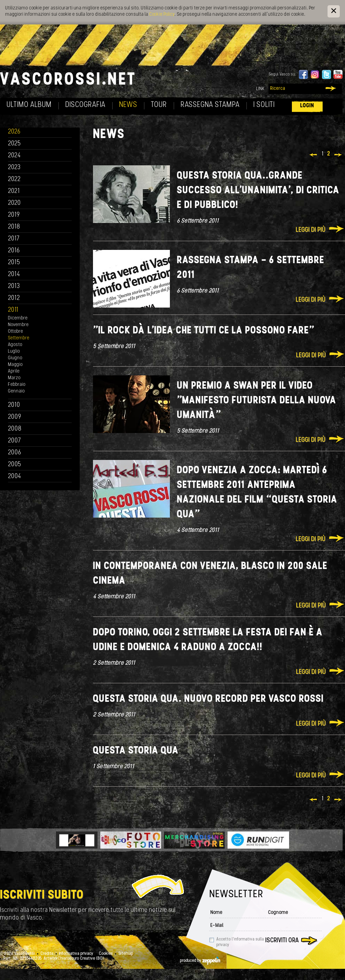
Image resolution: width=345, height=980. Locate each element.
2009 (15, 417)
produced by (200, 961)
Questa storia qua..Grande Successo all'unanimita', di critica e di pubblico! (258, 191)
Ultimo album (29, 105)
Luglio (14, 351)
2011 (13, 310)
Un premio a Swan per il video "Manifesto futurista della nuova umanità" (257, 401)
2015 (14, 263)
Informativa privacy (76, 954)
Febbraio (17, 385)
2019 (14, 215)
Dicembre (18, 318)
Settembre (19, 338)
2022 (15, 179)
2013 (14, 286)
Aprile (14, 371)
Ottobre (16, 332)
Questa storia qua (136, 751)
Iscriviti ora (282, 941)
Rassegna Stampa (210, 105)
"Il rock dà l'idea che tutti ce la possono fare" (204, 331)
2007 (15, 441)
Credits (47, 954)
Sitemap (126, 954)
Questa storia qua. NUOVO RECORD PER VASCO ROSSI (208, 699)
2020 (15, 203)
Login (307, 106)
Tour (159, 105)
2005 (15, 465)
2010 (14, 405)
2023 (14, 168)
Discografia (85, 105)
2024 (15, 156)
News (128, 105)
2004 (15, 477)
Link (260, 89)
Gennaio (16, 391)
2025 (15, 144)
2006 (15, 453)
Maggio (15, 365)
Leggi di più (311, 230)
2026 (14, 132)
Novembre (18, 325)
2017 (14, 239)
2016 (14, 251)
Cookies (106, 954)
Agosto (15, 345)
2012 (14, 298)
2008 (15, 429)
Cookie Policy (162, 15)
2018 (14, 227)
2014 (14, 275)
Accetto (240, 942)
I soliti (264, 105)
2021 (14, 191)
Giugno (15, 358)
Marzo (14, 378)
